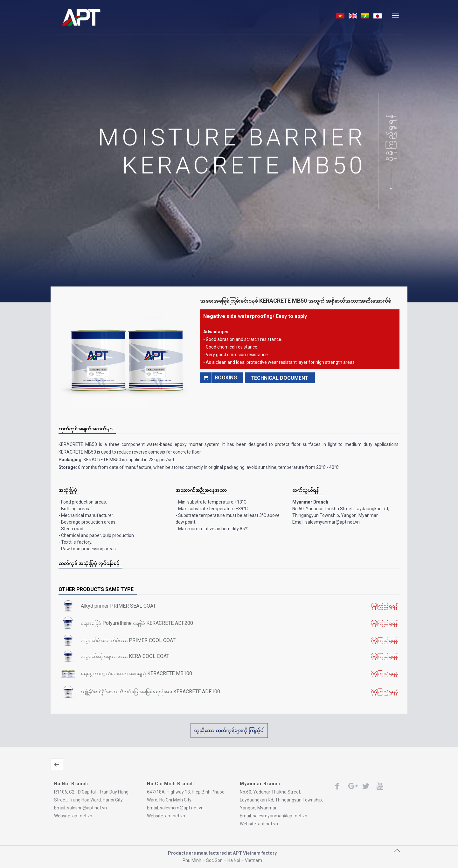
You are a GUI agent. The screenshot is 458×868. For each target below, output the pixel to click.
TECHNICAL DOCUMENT (280, 378)
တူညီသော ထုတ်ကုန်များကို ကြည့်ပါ (229, 730)
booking (219, 378)
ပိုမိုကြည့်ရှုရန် (391, 137)
